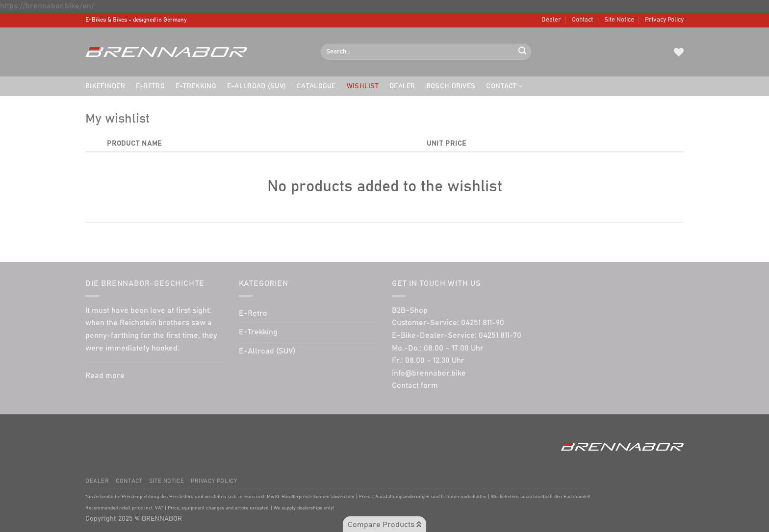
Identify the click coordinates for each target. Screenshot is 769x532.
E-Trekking (196, 86)
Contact (582, 20)
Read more (105, 376)
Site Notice (619, 20)
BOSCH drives (451, 86)
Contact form (415, 385)
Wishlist (363, 86)
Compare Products (384, 524)
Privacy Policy (664, 20)
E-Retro (150, 86)
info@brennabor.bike (429, 373)
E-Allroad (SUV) (256, 86)
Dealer (551, 20)
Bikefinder (105, 86)
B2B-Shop (410, 310)
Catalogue (316, 86)
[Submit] (522, 52)
